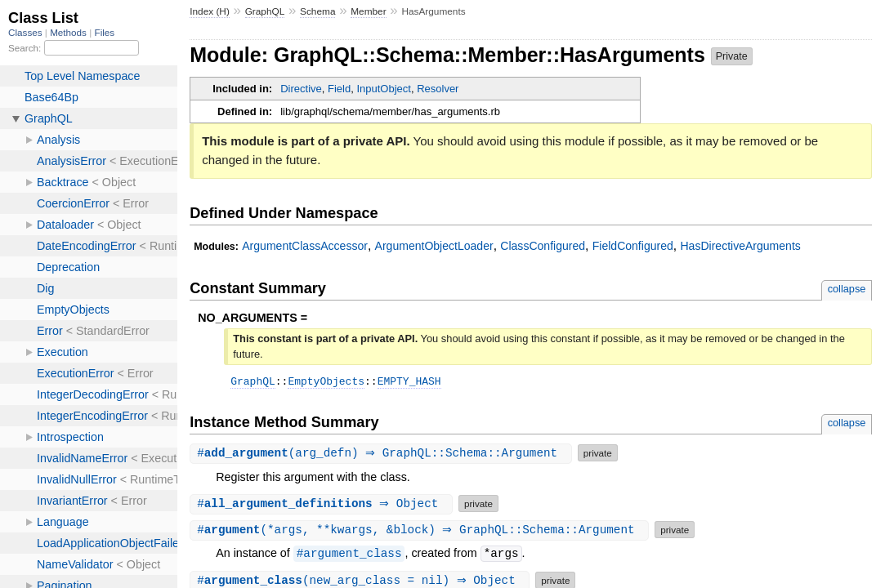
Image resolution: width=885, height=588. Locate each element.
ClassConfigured (543, 246)
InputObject (384, 89)
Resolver (438, 89)
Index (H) (210, 11)
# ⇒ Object (323, 506)
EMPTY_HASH (409, 383)
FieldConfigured (633, 246)
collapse (847, 289)
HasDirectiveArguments (740, 246)
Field (339, 89)
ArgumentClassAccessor (305, 246)
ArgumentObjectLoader (434, 246)
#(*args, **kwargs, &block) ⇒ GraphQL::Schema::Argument (421, 532)
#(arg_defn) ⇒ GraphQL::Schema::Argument (383, 455)
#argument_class (349, 556)
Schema (317, 11)
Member (368, 11)
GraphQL (265, 11)
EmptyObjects (326, 383)
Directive (301, 89)
